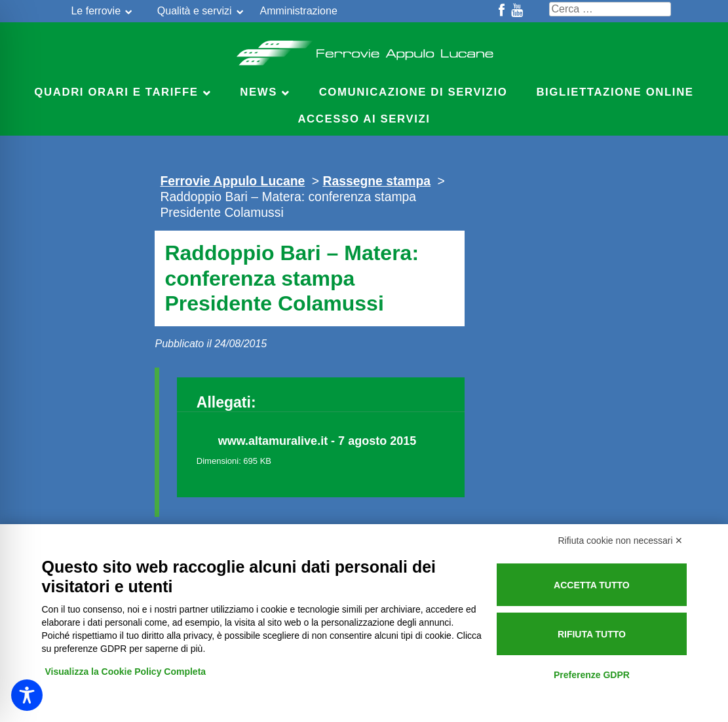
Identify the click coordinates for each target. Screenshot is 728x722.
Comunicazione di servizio (413, 92)
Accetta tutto (592, 585)
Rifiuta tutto (592, 634)
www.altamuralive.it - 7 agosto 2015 (317, 441)
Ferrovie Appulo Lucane (364, 49)
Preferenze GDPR (592, 675)
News (259, 92)
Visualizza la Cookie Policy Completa (126, 672)
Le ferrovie (96, 11)
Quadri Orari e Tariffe (116, 92)
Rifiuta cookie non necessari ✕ (621, 541)
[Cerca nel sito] (610, 9)
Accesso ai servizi (364, 119)
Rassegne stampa (376, 181)
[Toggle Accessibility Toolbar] (27, 695)
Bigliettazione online (615, 92)
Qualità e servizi (195, 11)
